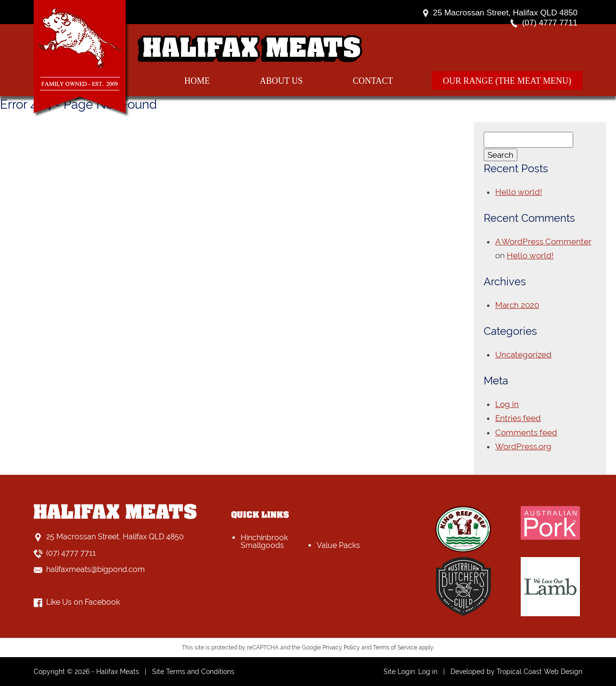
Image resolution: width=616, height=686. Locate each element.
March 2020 (517, 305)
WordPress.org (523, 446)
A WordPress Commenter (543, 241)
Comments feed (526, 432)
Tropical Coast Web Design (539, 672)
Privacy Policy (341, 648)
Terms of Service (395, 648)
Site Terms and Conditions (193, 672)
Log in (507, 404)
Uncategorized (523, 355)
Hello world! (519, 192)
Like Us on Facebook (83, 602)
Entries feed (518, 418)
